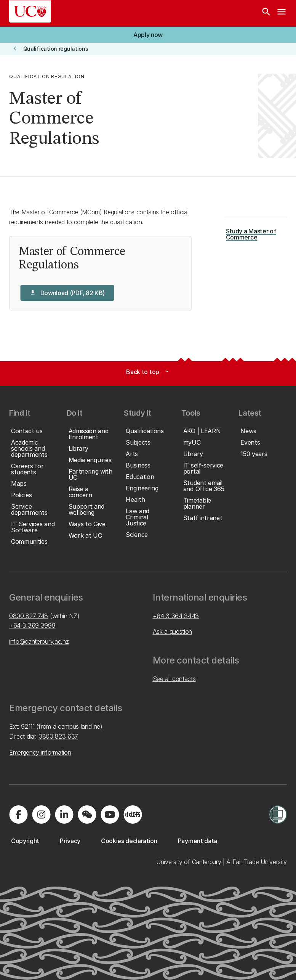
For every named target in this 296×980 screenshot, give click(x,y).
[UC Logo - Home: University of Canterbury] (30, 11)
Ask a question (173, 631)
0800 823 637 (58, 736)
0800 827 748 (29, 616)
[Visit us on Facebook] (18, 815)
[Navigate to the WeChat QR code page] (87, 815)
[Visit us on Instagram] (41, 815)
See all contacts (174, 679)
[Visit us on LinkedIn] (64, 815)
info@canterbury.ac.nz (39, 641)
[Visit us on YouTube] (110, 815)
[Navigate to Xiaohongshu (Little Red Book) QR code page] (133, 815)
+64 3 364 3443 (176, 616)
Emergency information (40, 752)
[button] (148, 35)
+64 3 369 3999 (32, 625)
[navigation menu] (282, 13)
